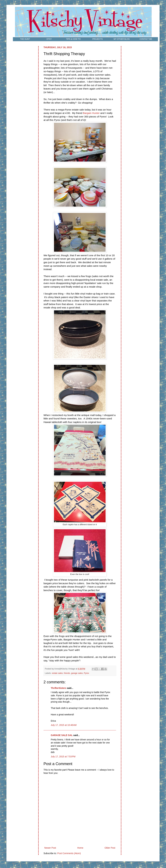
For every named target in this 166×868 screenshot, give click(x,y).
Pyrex (86, 673)
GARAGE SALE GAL (62, 735)
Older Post (110, 848)
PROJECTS (98, 39)
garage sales (77, 673)
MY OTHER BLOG (122, 39)
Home (80, 848)
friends (67, 673)
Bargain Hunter (91, 113)
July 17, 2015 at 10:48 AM (64, 725)
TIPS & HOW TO (73, 39)
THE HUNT (25, 39)
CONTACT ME (146, 39)
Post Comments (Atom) (69, 853)
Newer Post (50, 848)
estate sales (57, 673)
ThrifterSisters (59, 688)
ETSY (49, 39)
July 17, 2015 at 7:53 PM (63, 757)
